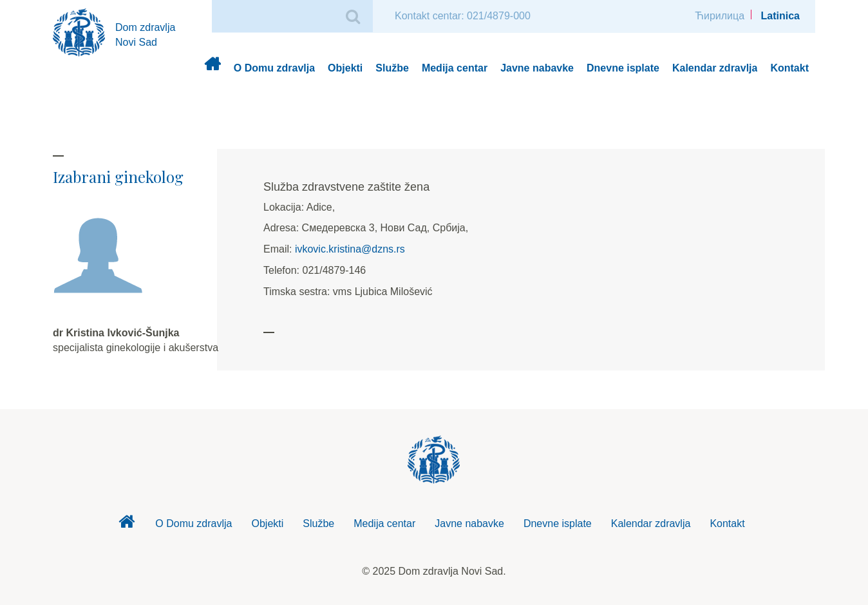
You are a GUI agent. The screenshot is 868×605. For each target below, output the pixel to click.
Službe (392, 68)
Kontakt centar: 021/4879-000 (463, 16)
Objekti (345, 68)
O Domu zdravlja (274, 68)
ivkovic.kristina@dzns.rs (350, 249)
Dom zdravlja (212, 69)
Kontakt (789, 68)
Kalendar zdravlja (715, 68)
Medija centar (455, 68)
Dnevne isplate (623, 68)
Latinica (780, 16)
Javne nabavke (537, 68)
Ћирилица (720, 16)
